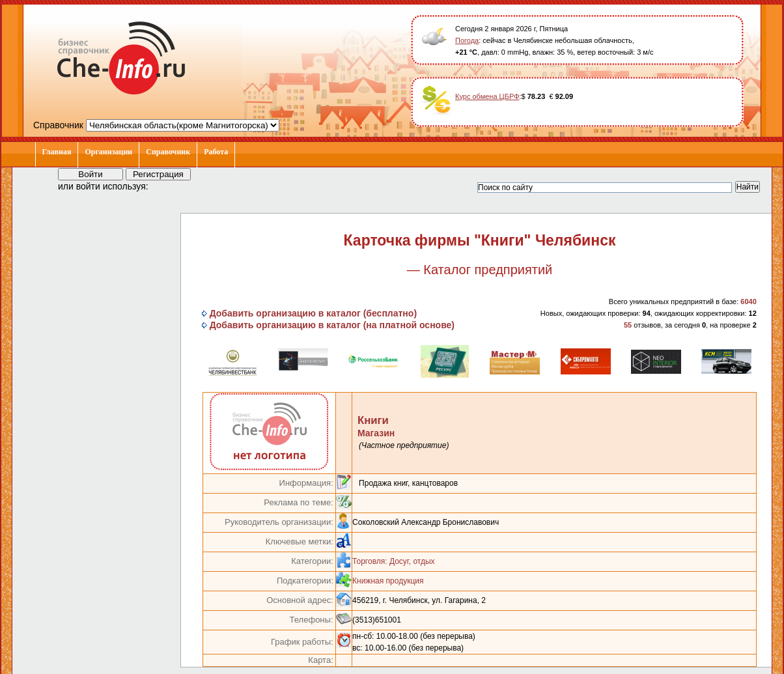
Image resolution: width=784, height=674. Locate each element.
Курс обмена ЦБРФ (487, 96)
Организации (108, 152)
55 (628, 325)
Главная (57, 152)
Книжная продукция (388, 581)
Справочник (168, 152)
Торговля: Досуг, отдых (393, 561)
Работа (216, 152)
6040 (748, 302)
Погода (467, 40)
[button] (170, 186)
